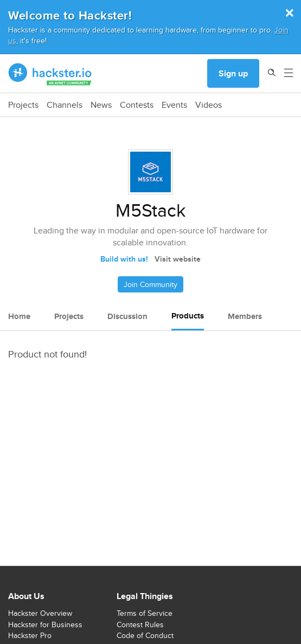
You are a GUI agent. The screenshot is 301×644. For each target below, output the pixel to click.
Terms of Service (145, 613)
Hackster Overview (40, 613)
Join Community (150, 284)
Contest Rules (140, 625)
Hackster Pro (30, 635)
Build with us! (124, 259)
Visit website (178, 259)
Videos (209, 105)
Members (245, 316)
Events (174, 105)
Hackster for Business (45, 625)
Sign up (233, 73)
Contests (137, 105)
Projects (23, 105)
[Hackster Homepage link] (50, 74)
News (101, 105)
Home (19, 316)
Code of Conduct (145, 635)
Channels (65, 105)
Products (188, 316)
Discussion (127, 316)
